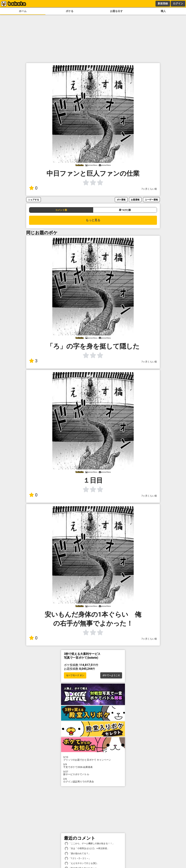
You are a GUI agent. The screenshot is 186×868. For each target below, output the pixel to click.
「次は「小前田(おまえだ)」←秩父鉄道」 (87, 848)
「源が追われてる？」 (78, 854)
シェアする (34, 200)
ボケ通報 (121, 200)
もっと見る (93, 220)
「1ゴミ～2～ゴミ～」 (78, 858)
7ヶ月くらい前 (149, 189)
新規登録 (163, 3)
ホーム (23, 11)
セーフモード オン (75, 675)
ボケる (70, 11)
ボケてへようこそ (111, 675)
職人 (163, 11)
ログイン (178, 3)
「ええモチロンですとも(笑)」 (82, 863)
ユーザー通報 (151, 200)
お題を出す (116, 11)
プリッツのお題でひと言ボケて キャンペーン (93, 758)
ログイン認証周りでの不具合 (93, 780)
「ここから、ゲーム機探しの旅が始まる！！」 (90, 844)
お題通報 (135, 200)
